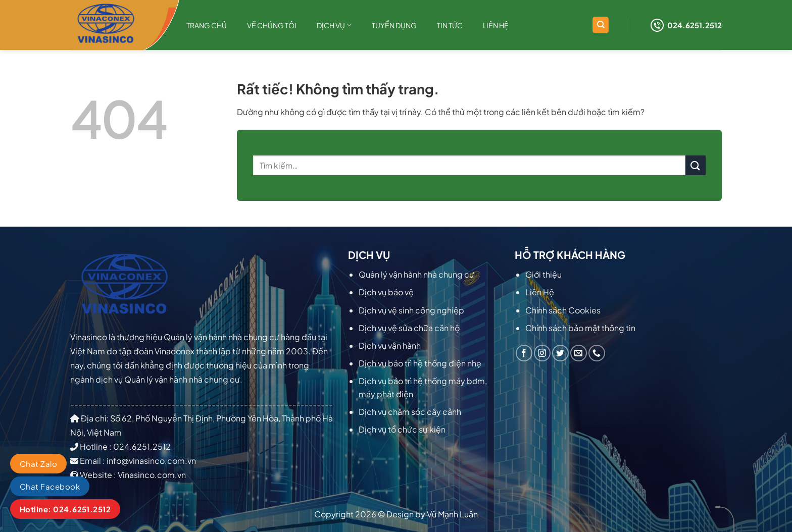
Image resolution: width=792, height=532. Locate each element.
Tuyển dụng (394, 25)
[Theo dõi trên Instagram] (542, 353)
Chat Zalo (38, 464)
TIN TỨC (450, 25)
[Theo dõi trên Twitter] (560, 353)
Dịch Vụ (334, 25)
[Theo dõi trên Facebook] (524, 353)
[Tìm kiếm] (601, 25)
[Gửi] (696, 165)
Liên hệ (496, 25)
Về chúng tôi (272, 25)
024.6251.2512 (686, 25)
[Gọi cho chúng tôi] (597, 353)
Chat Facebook (50, 486)
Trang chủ (207, 25)
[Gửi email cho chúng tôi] (579, 353)
